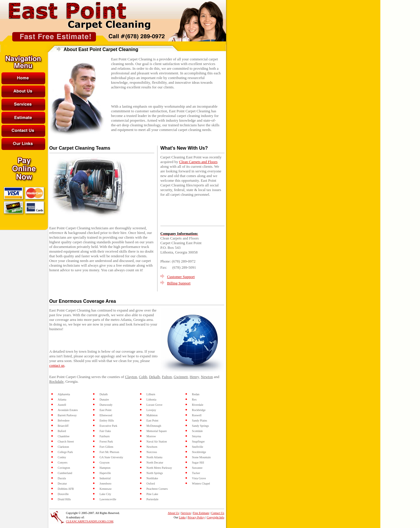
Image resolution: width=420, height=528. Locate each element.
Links (182, 517)
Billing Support (179, 283)
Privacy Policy (196, 517)
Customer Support (181, 277)
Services (186, 513)
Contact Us (218, 513)
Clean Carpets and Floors (198, 162)
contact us (57, 365)
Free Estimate (201, 513)
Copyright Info (216, 517)
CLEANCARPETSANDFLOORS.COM (90, 521)
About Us (173, 513)
